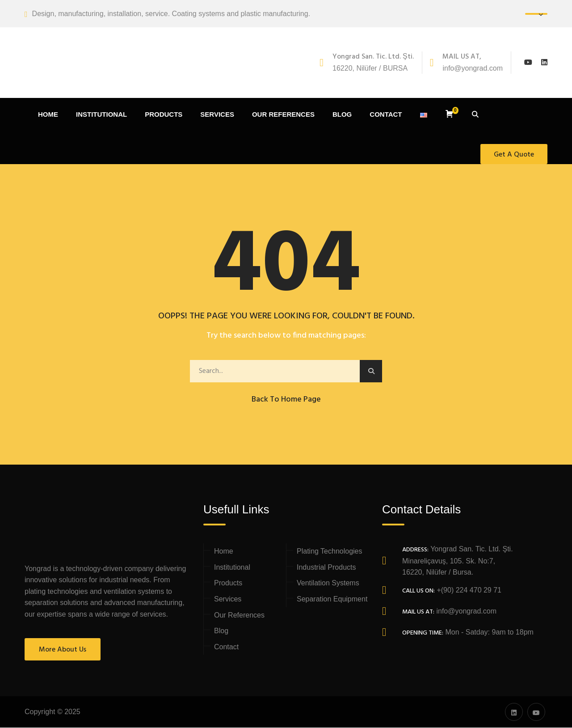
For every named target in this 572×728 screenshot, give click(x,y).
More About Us (63, 650)
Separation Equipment (332, 600)
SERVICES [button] (217, 115)
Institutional (232, 568)
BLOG (342, 115)
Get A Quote (514, 155)
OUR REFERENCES (283, 115)
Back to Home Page (286, 400)
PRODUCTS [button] (164, 115)
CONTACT (386, 115)
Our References (239, 616)
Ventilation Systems (328, 584)
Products (228, 584)
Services (228, 600)
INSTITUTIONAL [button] (101, 115)
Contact (226, 647)
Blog (221, 632)
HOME (48, 115)
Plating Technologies (329, 552)
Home (224, 552)
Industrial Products (326, 568)
